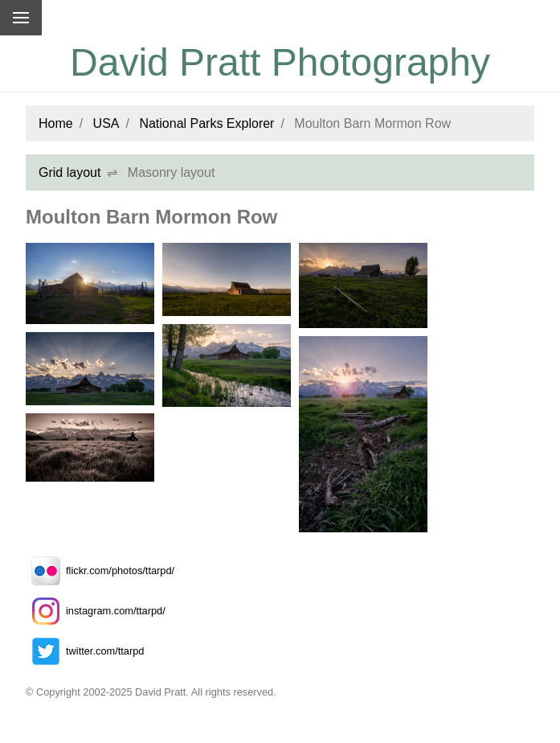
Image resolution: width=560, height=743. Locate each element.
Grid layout (69, 172)
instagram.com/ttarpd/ (96, 611)
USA (106, 123)
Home (56, 123)
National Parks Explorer (206, 123)
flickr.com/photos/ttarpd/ (100, 571)
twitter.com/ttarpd (85, 651)
